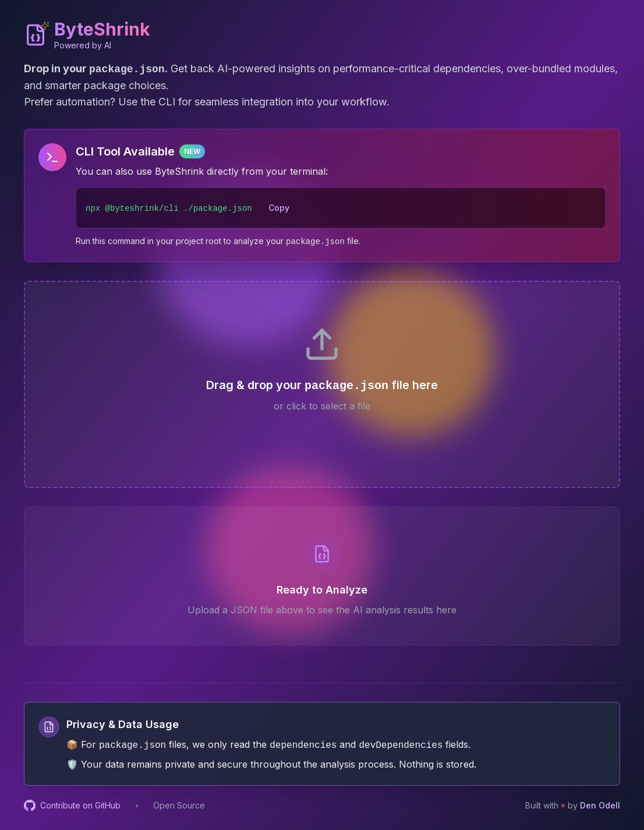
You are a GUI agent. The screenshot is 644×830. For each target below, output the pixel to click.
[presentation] (322, 384)
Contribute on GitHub (72, 806)
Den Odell (600, 805)
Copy (279, 208)
